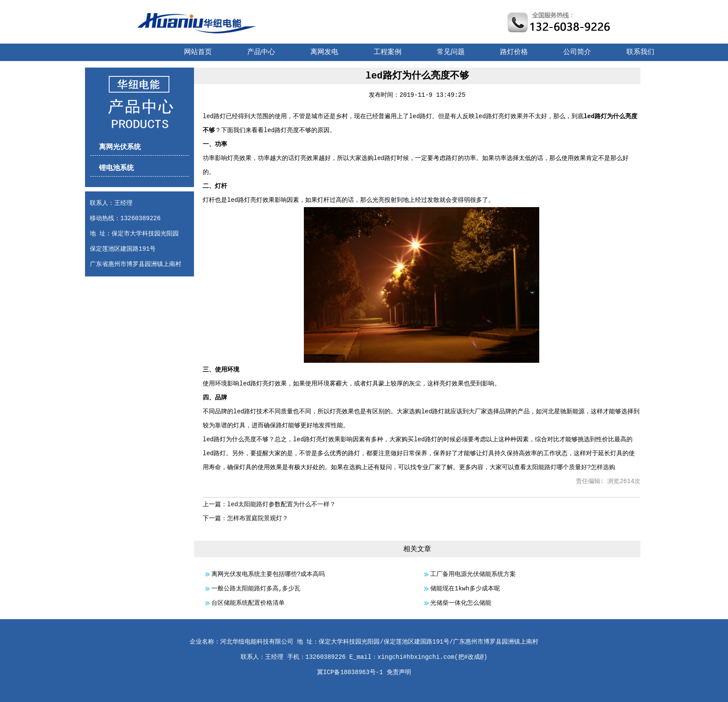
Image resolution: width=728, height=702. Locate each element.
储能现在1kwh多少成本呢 (465, 589)
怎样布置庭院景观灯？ (258, 518)
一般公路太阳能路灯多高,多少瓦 (256, 589)
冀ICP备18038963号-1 (350, 672)
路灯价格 (514, 52)
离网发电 (324, 52)
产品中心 (261, 52)
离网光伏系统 (120, 147)
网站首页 (198, 52)
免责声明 (399, 672)
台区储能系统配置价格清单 (248, 603)
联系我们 (640, 52)
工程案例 (388, 52)
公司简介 (577, 52)
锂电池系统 (116, 168)
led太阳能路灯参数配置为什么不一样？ (281, 504)
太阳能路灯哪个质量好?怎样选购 (571, 467)
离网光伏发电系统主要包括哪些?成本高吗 (268, 574)
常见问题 (451, 52)
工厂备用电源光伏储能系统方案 (473, 574)
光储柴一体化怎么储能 (461, 603)
